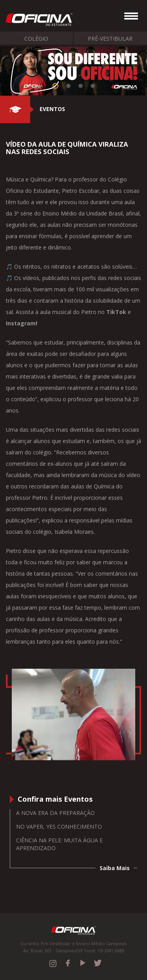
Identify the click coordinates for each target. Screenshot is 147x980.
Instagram (21, 323)
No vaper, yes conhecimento (59, 827)
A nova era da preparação (55, 813)
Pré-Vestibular (110, 39)
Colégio (36, 39)
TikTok (116, 312)
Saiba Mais (115, 868)
